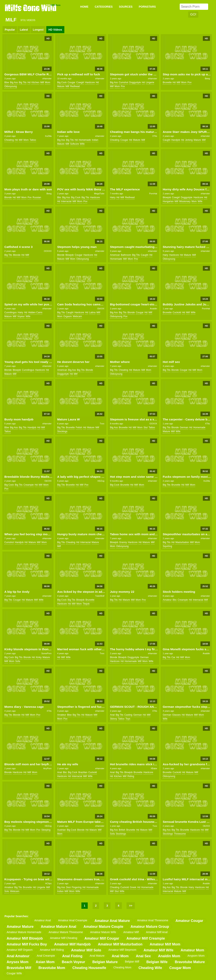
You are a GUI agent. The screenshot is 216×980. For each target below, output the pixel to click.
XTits (155, 136)
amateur (167, 600)
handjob (176, 140)
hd (29, 82)
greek (133, 887)
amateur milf (131, 932)
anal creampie (46, 956)
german (184, 427)
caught (166, 140)
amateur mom (192, 950)
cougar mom (180, 968)
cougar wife (14, 973)
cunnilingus (10, 312)
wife (82, 144)
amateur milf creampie (146, 938)
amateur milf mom (165, 944)
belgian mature (105, 962)
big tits (23, 82)
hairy (113, 197)
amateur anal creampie (73, 920)
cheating (9, 140)
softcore (74, 144)
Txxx (102, 424)
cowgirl (80, 82)
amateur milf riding (52, 950)
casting (128, 715)
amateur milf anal (157, 932)
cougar (71, 82)
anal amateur (18, 956)
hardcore (90, 82)
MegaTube (99, 194)
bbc (59, 197)
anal (112, 715)
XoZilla (48, 136)
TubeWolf (100, 596)
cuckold (177, 312)
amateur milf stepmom (122, 950)
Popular (10, 30)
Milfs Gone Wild (31, 8)
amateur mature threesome (66, 932)
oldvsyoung (10, 86)
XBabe (154, 768)
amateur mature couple (103, 927)
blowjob (167, 197)
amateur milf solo (86, 950)
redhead (75, 86)
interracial (66, 201)
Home (84, 7)
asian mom (45, 962)
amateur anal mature (112, 921)
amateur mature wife (103, 932)
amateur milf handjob (72, 944)
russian (37, 197)
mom (48, 82)
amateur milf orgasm (20, 950)
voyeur (21, 316)
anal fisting (72, 956)
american (115, 255)
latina (92, 312)
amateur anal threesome (153, 920)
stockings (62, 431)
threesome (180, 834)
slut (146, 427)
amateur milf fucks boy (27, 944)
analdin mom (169, 956)
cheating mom (122, 967)
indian (95, 140)
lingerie (150, 82)
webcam (77, 316)
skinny (113, 719)
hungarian (168, 201)
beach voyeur (73, 962)
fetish (79, 427)
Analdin (154, 309)
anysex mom (18, 962)
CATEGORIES (104, 7)
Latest (24, 30)
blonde (8, 197)
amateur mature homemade (24, 932)
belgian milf (132, 962)
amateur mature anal (58, 927)
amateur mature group (150, 927)
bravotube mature (190, 962)
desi (68, 887)
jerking (189, 140)
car (173, 657)
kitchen (35, 82)
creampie (29, 485)
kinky (39, 657)
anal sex (143, 956)
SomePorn (46, 653)
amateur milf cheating (64, 938)
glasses (176, 715)
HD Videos (55, 30)
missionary (185, 201)
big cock (62, 82)
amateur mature (20, 927)
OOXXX (48, 251)
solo (7, 891)
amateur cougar (189, 921)
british (122, 830)
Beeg (207, 79)
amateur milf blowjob (25, 938)
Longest (38, 30)
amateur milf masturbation (120, 944)
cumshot (123, 82)
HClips (48, 883)
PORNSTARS (147, 7)
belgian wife (157, 962)
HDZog (101, 481)
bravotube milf (19, 968)
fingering (77, 887)
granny (123, 542)
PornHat (153, 194)
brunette (167, 82)
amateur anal (43, 920)
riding (131, 776)
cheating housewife (89, 968)
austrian (61, 830)
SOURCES (126, 7)
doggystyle (135, 82)
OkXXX (101, 309)
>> (131, 906)
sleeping (46, 830)
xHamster (47, 79)
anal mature (97, 956)
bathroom (126, 255)
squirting (167, 546)
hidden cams (35, 312)
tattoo (33, 140)
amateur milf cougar (102, 938)
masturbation (182, 542)
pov (123, 86)
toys (128, 719)
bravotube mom (52, 968)
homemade (85, 140)
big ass (14, 82)
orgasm (68, 316)
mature (61, 86)
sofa (18, 661)
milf (42, 82)
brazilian (83, 772)
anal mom (120, 956)
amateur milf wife (159, 950)
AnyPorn (47, 768)
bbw (7, 82)
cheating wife (150, 968)
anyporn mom (196, 956)
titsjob (86, 604)
